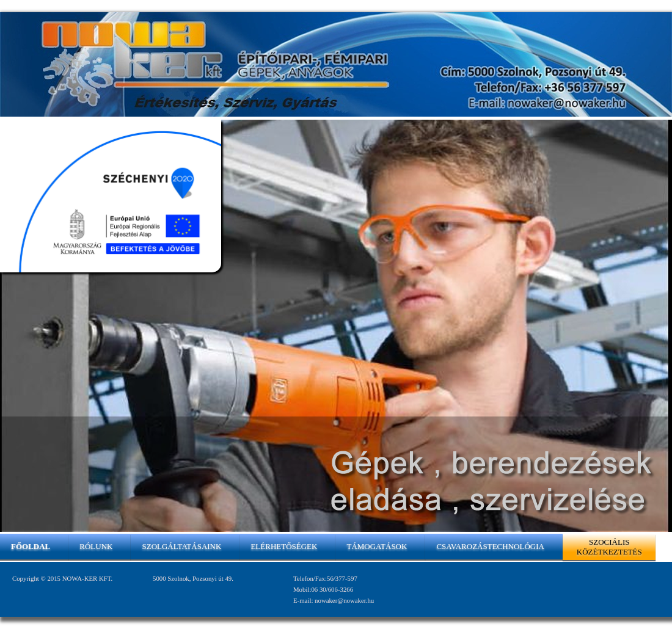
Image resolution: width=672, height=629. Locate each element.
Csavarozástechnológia (490, 546)
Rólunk (96, 546)
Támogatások (377, 546)
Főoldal (31, 546)
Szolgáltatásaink (181, 546)
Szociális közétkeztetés (609, 547)
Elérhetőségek (284, 546)
